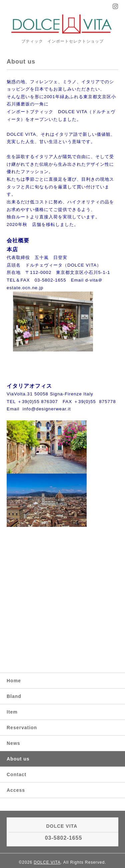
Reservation (22, 728)
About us (18, 759)
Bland (14, 696)
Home (14, 681)
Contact (16, 774)
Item (12, 712)
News (13, 743)
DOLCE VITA (47, 862)
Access (16, 790)
